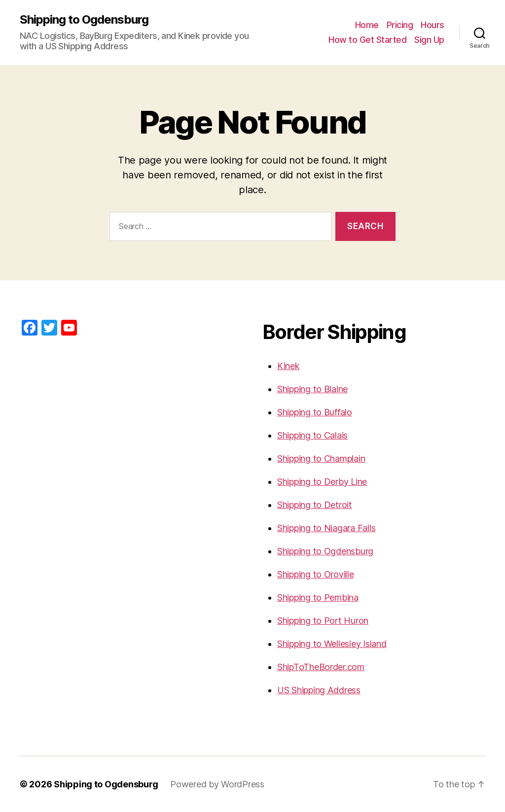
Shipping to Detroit (315, 505)
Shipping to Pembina (318, 597)
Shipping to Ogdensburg (84, 20)
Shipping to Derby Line (322, 482)
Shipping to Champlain (321, 458)
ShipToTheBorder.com (321, 667)
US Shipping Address (319, 690)
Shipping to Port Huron (323, 621)
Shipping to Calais (312, 435)
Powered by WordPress (217, 784)
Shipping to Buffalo (315, 412)
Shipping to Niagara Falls (326, 528)
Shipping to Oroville (316, 574)
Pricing (400, 25)
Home (367, 25)
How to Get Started (367, 40)
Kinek (289, 366)
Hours (433, 25)
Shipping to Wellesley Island (332, 644)
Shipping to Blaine (312, 389)
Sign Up (429, 40)
